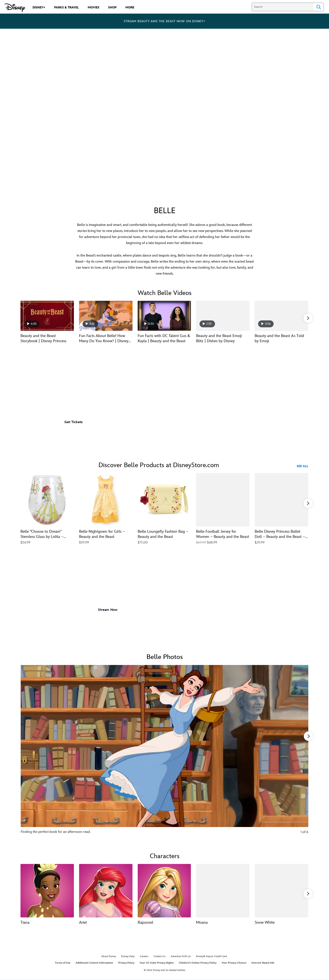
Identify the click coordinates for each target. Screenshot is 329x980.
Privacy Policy (126, 963)
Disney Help (128, 957)
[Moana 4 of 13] (223, 890)
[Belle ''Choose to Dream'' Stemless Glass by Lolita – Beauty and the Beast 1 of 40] (47, 500)
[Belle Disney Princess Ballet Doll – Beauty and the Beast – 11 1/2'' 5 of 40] (281, 500)
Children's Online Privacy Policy (198, 963)
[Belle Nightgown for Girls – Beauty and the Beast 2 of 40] (106, 500)
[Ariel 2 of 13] (106, 890)
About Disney (109, 957)
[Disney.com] (15, 8)
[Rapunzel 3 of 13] (164, 890)
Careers (144, 957)
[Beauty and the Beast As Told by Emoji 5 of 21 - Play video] (281, 316)
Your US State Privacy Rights (157, 963)
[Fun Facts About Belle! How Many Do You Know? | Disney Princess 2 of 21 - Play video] (106, 316)
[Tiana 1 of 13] (47, 890)
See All (302, 466)
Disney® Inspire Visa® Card (211, 957)
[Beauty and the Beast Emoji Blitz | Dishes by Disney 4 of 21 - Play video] (223, 316)
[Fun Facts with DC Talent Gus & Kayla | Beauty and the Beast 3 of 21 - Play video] (164, 316)
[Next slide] (302, 752)
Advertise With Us (181, 957)
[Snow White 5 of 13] (281, 890)
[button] (308, 318)
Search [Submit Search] (319, 7)
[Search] (283, 7)
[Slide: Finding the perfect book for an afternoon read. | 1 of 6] (164, 752)
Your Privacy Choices (234, 963)
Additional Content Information (94, 963)
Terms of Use (63, 963)
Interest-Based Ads (263, 963)
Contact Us (159, 957)
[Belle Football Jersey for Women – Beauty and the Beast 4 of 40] (223, 500)
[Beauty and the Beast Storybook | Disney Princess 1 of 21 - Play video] (47, 316)
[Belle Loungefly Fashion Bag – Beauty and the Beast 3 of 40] (164, 500)
